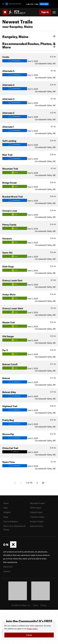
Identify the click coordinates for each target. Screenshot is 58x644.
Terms (36, 605)
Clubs (6, 517)
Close (29, 635)
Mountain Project (37, 503)
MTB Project (35, 508)
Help (5, 508)
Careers (7, 571)
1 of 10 (29, 483)
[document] (29, 631)
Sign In (45, 12)
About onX (8, 567)
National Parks (37, 526)
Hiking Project (36, 512)
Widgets (7, 512)
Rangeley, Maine (29, 36)
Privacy (44, 605)
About (6, 503)
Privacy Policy (32, 629)
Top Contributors (11, 521)
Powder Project (37, 521)
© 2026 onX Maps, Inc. (21, 605)
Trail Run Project (37, 517)
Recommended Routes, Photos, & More (29, 45)
